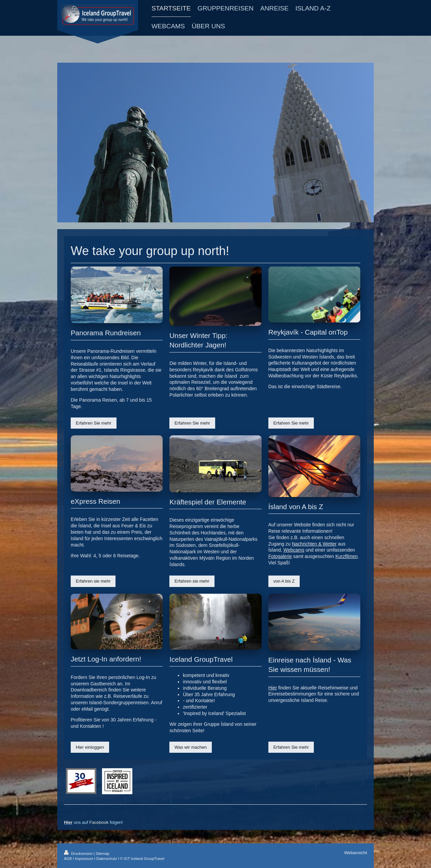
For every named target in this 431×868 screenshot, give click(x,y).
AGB (68, 859)
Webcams (294, 550)
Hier (273, 688)
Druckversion (79, 854)
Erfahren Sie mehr (94, 423)
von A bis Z (284, 581)
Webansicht (356, 853)
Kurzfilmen (346, 556)
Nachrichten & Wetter (314, 544)
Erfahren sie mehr (93, 581)
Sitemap (102, 854)
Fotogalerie (280, 556)
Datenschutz (107, 859)
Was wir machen (191, 747)
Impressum (84, 859)
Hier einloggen (90, 747)
